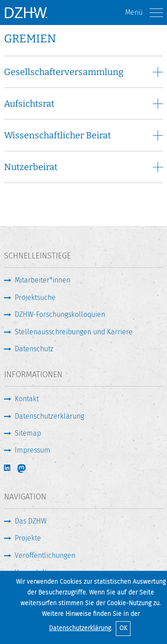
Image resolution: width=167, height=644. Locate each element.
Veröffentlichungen (45, 555)
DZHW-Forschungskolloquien (60, 314)
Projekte (28, 538)
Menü (144, 13)
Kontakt (27, 399)
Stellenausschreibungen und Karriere (74, 332)
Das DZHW (31, 521)
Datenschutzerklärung (80, 628)
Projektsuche (35, 297)
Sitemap (28, 433)
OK (123, 628)
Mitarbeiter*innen (43, 280)
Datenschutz (34, 349)
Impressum (33, 450)
